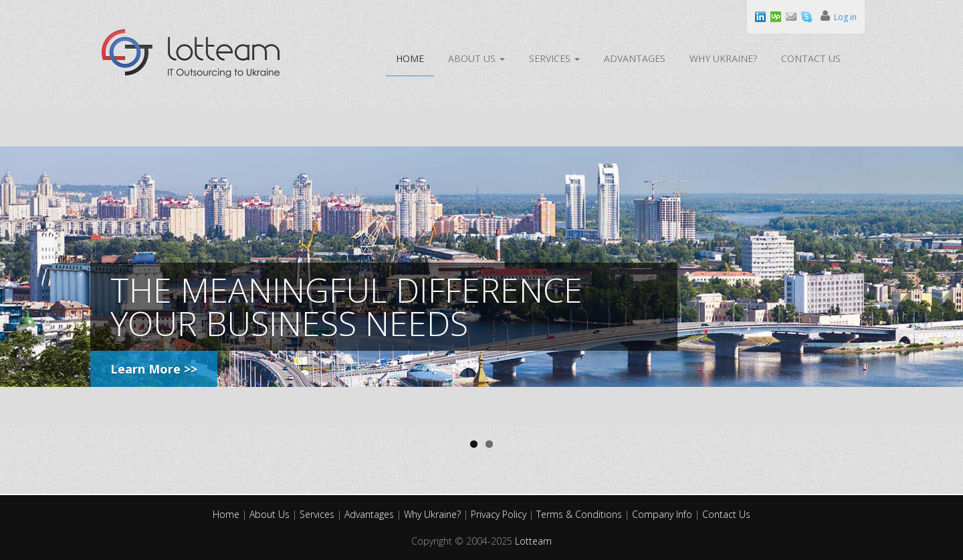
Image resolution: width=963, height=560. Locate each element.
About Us (476, 58)
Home (410, 58)
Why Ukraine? (723, 58)
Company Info (663, 514)
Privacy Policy (500, 514)
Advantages (635, 58)
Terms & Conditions (580, 514)
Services (554, 58)
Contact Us (811, 58)
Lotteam (533, 541)
